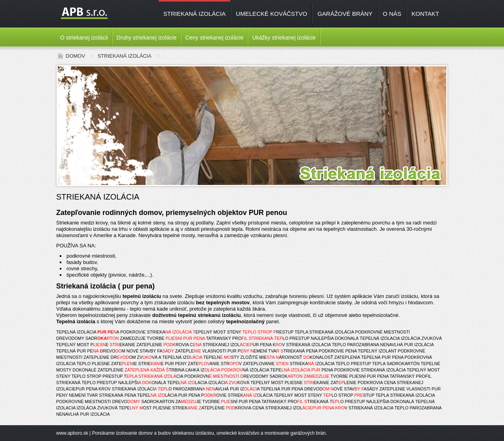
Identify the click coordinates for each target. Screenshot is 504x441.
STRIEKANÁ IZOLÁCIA (195, 14)
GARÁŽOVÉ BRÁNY (345, 14)
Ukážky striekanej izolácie (284, 38)
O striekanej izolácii (84, 38)
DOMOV (75, 56)
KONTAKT (425, 14)
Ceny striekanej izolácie (214, 38)
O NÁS (392, 14)
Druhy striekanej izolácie (147, 38)
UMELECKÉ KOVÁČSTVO (271, 14)
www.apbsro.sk (72, 433)
